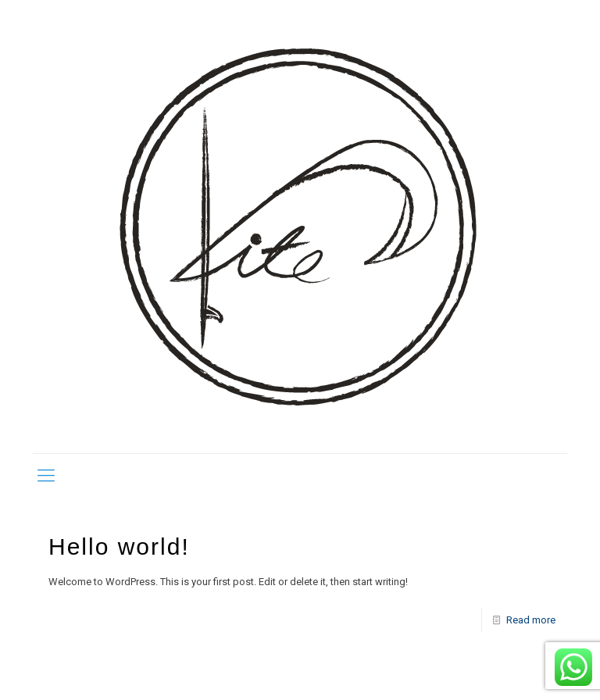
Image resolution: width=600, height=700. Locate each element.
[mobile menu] (46, 476)
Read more (531, 620)
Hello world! (119, 546)
